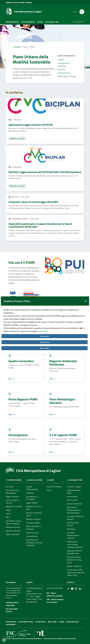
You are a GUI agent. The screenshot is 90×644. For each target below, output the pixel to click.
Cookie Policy (42, 321)
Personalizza (45, 326)
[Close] (86, 290)
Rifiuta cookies (45, 338)
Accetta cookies (45, 332)
